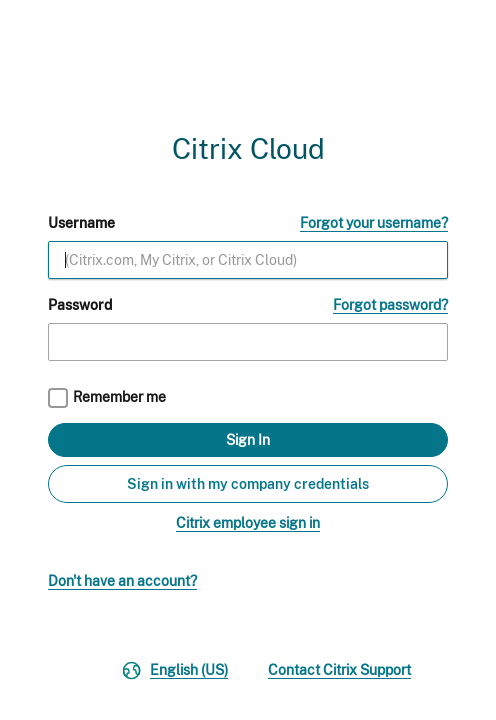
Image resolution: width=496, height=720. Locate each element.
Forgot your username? (374, 223)
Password (80, 305)
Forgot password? (390, 305)
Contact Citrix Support (339, 670)
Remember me (119, 397)
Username (81, 223)
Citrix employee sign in (248, 523)
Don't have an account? (122, 581)
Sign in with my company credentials (248, 484)
